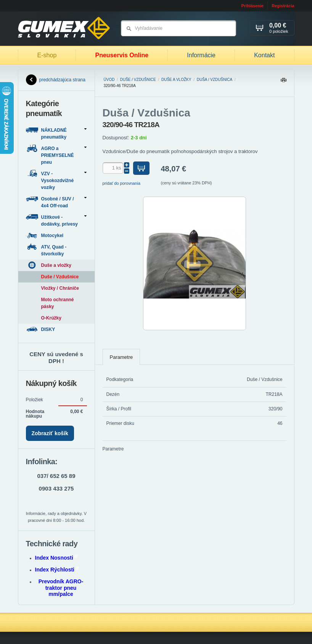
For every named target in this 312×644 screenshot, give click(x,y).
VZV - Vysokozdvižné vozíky (56, 180)
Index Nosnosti (56, 558)
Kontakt (264, 55)
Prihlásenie (252, 6)
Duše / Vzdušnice (138, 80)
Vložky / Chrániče (60, 288)
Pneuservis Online (122, 55)
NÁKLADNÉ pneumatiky (56, 133)
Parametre (121, 357)
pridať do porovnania (122, 183)
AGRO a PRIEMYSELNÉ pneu (56, 155)
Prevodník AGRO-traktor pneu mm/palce (61, 588)
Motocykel (45, 235)
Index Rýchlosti (57, 570)
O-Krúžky (51, 318)
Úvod (109, 80)
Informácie (201, 55)
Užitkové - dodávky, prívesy (56, 220)
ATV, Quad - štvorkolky (46, 250)
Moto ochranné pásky (58, 303)
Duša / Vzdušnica (215, 80)
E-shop (47, 55)
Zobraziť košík (50, 433)
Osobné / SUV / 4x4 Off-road (56, 202)
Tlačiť (283, 82)
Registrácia (283, 6)
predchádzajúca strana (56, 80)
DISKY (41, 329)
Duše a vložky (176, 80)
